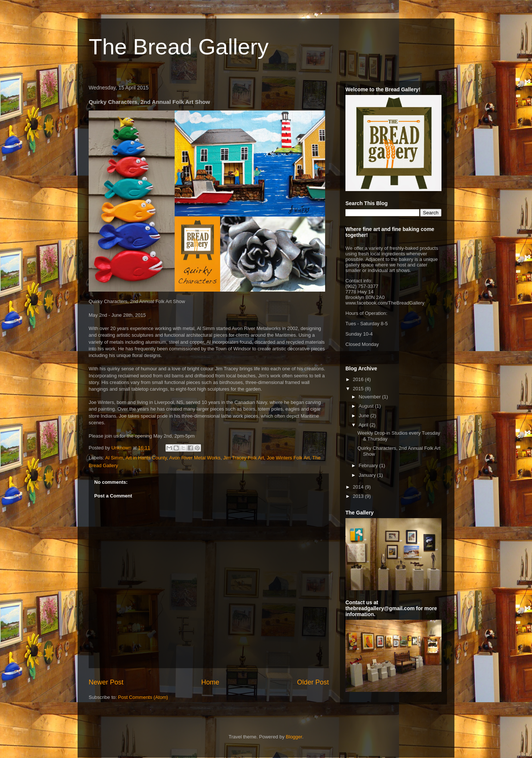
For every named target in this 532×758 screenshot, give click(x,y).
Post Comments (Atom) (143, 697)
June (365, 416)
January (368, 475)
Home (210, 682)
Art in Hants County (146, 458)
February (369, 465)
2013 (359, 496)
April (364, 425)
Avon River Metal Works (195, 458)
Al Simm (114, 458)
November (371, 397)
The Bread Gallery (179, 47)
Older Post (313, 682)
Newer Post (106, 682)
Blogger (294, 737)
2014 (359, 487)
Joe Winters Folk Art (288, 458)
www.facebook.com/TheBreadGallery (385, 303)
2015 (359, 389)
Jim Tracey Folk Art (244, 458)
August (367, 406)
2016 (359, 379)
